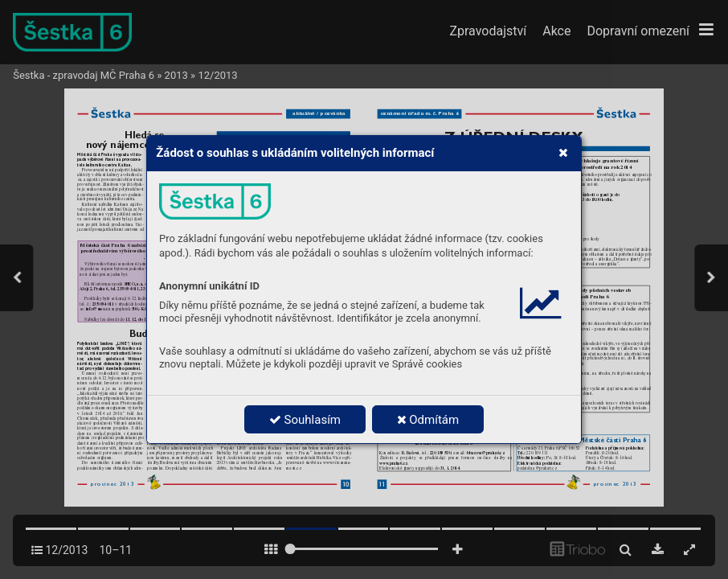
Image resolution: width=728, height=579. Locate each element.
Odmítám (428, 420)
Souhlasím (305, 420)
